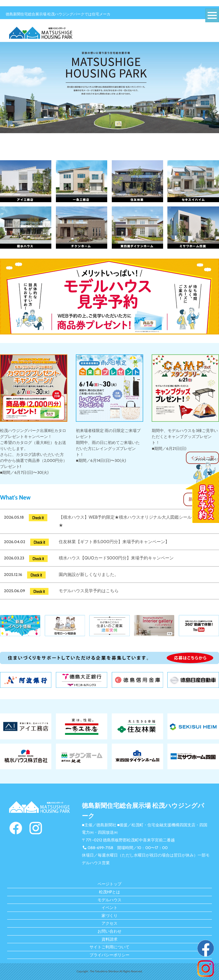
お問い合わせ (109, 931)
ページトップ (109, 884)
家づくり (109, 916)
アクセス (109, 923)
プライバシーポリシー (109, 955)
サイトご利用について (109, 947)
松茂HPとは (109, 892)
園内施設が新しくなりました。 (89, 575)
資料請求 (109, 939)
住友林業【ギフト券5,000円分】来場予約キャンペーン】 (114, 542)
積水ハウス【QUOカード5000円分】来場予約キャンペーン (116, 558)
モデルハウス (109, 900)
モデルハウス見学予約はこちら (89, 591)
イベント (109, 908)
